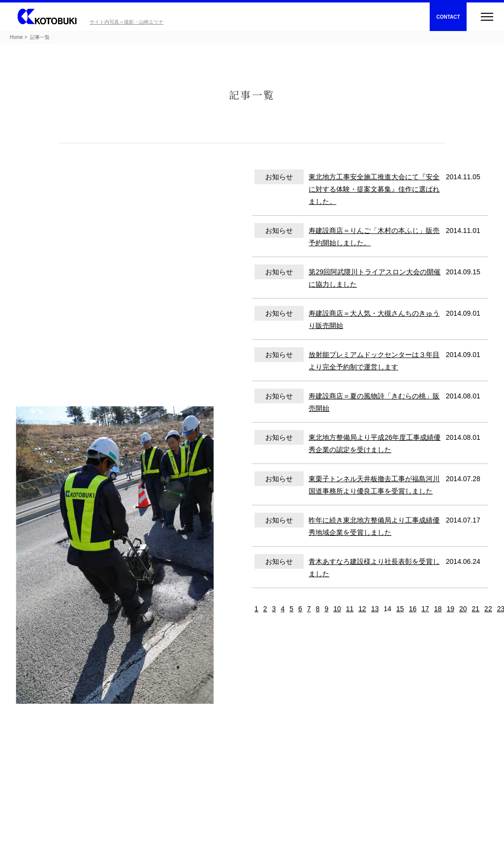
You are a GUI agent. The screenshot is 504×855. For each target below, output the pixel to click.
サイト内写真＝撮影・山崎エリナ (126, 22)
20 (463, 609)
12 (362, 609)
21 (476, 609)
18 (438, 609)
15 (400, 609)
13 (375, 609)
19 (450, 609)
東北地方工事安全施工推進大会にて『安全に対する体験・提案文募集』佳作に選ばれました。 (374, 189)
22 (488, 609)
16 (413, 609)
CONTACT (448, 17)
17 (425, 609)
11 (350, 609)
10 (337, 609)
